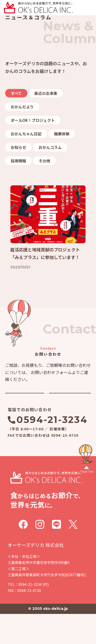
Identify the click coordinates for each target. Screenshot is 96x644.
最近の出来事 (46, 93)
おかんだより (22, 107)
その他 (44, 161)
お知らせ (18, 147)
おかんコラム (50, 147)
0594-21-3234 (52, 450)
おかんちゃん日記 (26, 134)
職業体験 (62, 134)
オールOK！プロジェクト (33, 120)
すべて (16, 93)
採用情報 (18, 161)
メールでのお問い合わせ (52, 414)
